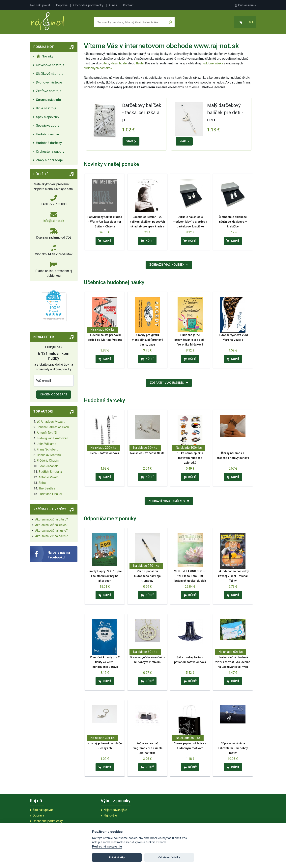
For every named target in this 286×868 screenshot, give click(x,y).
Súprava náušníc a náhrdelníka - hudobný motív (233, 748)
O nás (113, 5)
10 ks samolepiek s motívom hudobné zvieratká (190, 458)
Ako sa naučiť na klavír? (51, 525)
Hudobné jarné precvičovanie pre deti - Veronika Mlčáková (190, 340)
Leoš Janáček (48, 466)
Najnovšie (110, 815)
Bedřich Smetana (50, 472)
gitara (105, 63)
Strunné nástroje (48, 100)
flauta (140, 63)
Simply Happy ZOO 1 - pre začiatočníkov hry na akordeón (105, 576)
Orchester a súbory (50, 151)
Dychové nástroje (49, 82)
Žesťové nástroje (49, 91)
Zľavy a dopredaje (49, 160)
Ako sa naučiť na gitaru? (52, 519)
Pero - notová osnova (105, 453)
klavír (114, 63)
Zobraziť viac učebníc (169, 383)
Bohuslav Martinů (49, 455)
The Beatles (47, 488)
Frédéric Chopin (48, 461)
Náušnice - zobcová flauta (147, 453)
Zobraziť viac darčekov (169, 501)
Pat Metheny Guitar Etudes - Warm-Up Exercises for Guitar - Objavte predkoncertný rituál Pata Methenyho (105, 227)
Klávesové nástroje (50, 65)
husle (123, 63)
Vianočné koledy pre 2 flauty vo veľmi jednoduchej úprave (105, 662)
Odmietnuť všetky (169, 857)
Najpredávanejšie (115, 810)
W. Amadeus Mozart (51, 422)
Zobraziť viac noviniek (169, 265)
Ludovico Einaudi (50, 494)
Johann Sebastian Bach (53, 427)
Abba (42, 483)
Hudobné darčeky (49, 143)
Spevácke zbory (48, 125)
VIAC (131, 141)
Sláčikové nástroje (50, 74)
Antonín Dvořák (47, 433)
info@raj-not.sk (54, 221)
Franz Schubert (47, 449)
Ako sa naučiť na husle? (51, 531)
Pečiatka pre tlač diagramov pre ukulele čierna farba (147, 748)
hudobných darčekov (98, 68)
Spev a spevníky (48, 117)
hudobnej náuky (212, 63)
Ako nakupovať (40, 5)
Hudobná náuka (47, 134)
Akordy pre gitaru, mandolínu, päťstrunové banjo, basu (147, 340)
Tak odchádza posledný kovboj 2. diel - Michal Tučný (233, 576)
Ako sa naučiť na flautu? (51, 536)
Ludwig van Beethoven (52, 438)
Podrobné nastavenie (107, 847)
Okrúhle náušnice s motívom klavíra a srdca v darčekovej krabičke (190, 222)
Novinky (45, 56)
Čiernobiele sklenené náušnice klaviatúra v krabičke (233, 222)
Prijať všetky (117, 857)
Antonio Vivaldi (49, 477)
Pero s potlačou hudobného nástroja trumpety (147, 576)
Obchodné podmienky (88, 5)
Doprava (62, 5)
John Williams (46, 444)
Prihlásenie (245, 5)
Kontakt (128, 5)
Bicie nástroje (46, 108)
